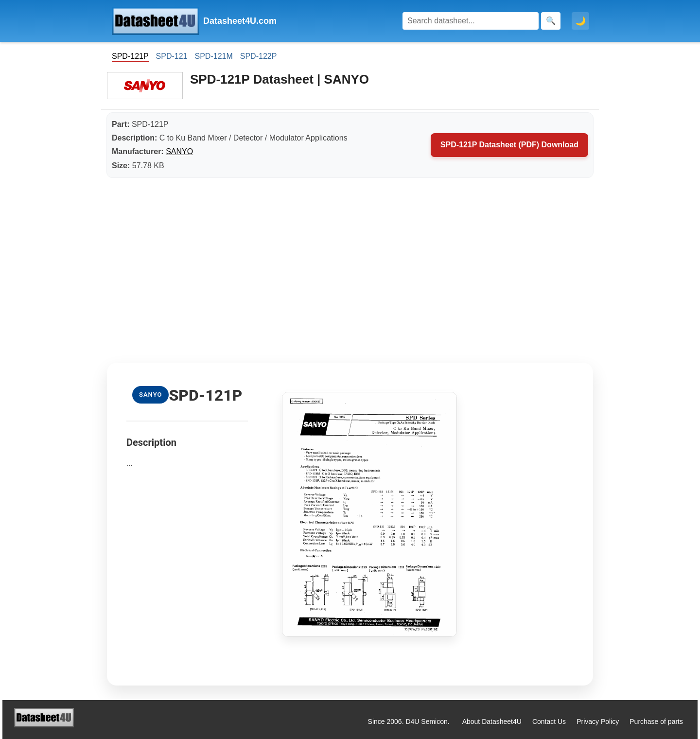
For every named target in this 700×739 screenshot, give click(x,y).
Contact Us (549, 721)
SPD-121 (172, 56)
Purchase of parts (656, 721)
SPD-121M (214, 56)
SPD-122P (259, 56)
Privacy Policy (598, 721)
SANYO (179, 151)
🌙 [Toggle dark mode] (580, 21)
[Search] (471, 21)
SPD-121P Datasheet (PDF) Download (509, 145)
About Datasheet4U (492, 721)
